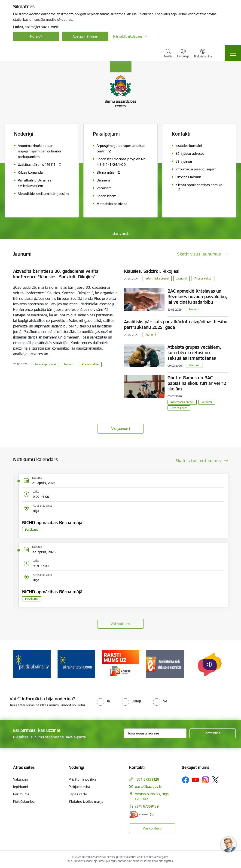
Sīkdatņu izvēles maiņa (86, 801)
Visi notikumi (120, 624)
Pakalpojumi (106, 134)
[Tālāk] (220, 664)
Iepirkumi (20, 787)
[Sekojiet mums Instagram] (205, 780)
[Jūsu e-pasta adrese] (155, 733)
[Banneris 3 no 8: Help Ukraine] (76, 664)
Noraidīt (36, 36)
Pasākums (32, 530)
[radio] (103, 701)
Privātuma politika (82, 779)
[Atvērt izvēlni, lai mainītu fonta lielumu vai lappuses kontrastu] (203, 54)
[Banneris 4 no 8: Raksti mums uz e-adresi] (121, 664)
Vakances (21, 779)
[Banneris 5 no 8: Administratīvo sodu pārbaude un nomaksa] (165, 664)
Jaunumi (69, 364)
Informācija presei (44, 364)
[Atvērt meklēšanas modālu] (168, 54)
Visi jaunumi (121, 429)
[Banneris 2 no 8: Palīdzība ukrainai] (32, 664)
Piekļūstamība (24, 801)
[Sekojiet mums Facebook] (186, 780)
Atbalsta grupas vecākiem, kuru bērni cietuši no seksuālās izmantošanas (194, 353)
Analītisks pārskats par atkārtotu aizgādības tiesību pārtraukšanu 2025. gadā (176, 324)
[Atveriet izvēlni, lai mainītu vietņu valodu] (183, 54)
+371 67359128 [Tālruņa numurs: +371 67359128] (147, 779)
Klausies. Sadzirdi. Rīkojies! (152, 271)
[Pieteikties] (213, 733)
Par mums (21, 794)
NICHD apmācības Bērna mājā (52, 523)
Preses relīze (90, 364)
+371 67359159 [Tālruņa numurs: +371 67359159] (147, 806)
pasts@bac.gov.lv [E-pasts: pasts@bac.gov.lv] (148, 786)
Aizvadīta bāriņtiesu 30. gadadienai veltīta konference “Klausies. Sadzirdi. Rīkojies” (56, 274)
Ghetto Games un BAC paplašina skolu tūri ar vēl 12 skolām (197, 383)
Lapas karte (78, 794)
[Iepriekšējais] (21, 664)
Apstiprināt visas (85, 36)
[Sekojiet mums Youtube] (195, 780)
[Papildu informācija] (152, 814)
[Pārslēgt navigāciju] (233, 53)
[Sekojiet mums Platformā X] (215, 780)
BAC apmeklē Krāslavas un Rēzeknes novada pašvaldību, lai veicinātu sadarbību (197, 297)
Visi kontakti (152, 828)
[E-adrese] (138, 814)
